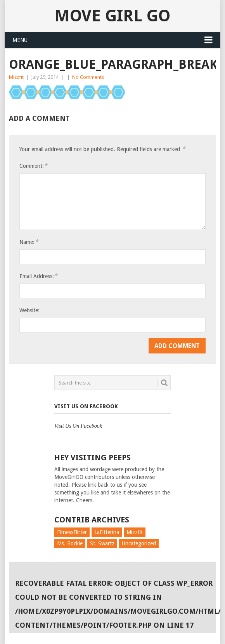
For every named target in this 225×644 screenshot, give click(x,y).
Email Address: (38, 276)
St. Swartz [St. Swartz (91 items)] (102, 543)
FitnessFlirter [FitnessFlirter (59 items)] (72, 532)
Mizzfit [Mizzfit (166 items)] (135, 532)
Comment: (33, 166)
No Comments (88, 77)
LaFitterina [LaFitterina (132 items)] (107, 532)
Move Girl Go (112, 16)
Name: (29, 242)
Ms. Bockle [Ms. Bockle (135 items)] (70, 543)
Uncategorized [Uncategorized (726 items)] (139, 543)
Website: (29, 310)
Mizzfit (16, 77)
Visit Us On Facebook (86, 406)
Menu (20, 40)
